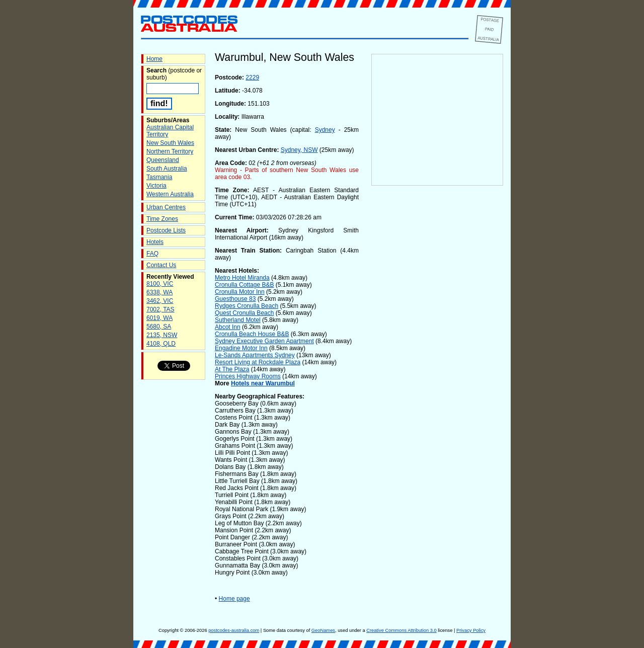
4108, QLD (161, 344)
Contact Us (161, 265)
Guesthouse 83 (235, 299)
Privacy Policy (471, 630)
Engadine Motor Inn (241, 348)
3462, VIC (160, 301)
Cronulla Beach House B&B (252, 334)
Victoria (156, 186)
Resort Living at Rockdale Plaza (258, 362)
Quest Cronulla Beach (244, 313)
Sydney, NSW (299, 150)
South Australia (167, 169)
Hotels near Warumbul (263, 383)
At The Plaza (232, 369)
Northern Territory (170, 151)
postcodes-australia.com (234, 630)
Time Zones (162, 219)
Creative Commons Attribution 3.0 (401, 630)
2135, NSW (162, 335)
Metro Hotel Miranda (242, 278)
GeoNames (323, 630)
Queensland (163, 160)
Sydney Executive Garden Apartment (264, 341)
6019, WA (159, 318)
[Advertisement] (437, 353)
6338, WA (159, 292)
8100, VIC (160, 284)
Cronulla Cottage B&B (244, 285)
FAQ (152, 254)
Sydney (325, 130)
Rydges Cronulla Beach (247, 306)
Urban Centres (166, 207)
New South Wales (170, 143)
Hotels (155, 242)
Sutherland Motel (238, 320)
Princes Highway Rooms (248, 376)
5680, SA (159, 327)
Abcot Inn (228, 327)
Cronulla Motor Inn (240, 292)
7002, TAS (160, 309)
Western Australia (170, 194)
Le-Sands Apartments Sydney (255, 355)
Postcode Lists (166, 230)
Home (154, 59)
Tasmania (159, 177)
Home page (234, 599)
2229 (252, 77)
